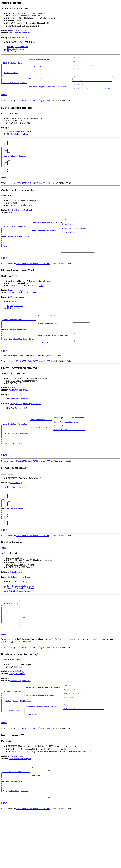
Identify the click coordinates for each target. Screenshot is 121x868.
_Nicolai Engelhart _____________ (69, 451)
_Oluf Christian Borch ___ (15, 65)
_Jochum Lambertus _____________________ (92, 90)
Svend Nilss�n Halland (16, 165)
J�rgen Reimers (15, 608)
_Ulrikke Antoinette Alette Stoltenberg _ (84, 743)
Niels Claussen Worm (14, 834)
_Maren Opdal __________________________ (92, 62)
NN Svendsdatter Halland (18, 140)
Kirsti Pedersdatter (14, 542)
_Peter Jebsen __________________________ (84, 752)
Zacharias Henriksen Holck (17, 251)
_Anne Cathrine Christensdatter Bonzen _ (92, 95)
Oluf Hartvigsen (17, 315)
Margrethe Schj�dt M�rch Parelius (26, 428)
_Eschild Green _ (82, 355)
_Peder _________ (82, 364)
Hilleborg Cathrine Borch (18, 47)
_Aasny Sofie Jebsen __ (13, 759)
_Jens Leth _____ (82, 332)
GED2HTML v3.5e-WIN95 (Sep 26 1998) (33, 106)
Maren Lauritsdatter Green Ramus (23, 310)
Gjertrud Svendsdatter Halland (20, 138)
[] (4, 380)
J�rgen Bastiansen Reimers (19, 628)
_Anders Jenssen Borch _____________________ (50, 60)
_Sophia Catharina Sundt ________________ (84, 756)
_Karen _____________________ (16, 263)
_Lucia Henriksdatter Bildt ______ (78, 237)
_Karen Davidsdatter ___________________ (92, 85)
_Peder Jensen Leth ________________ (55, 334)
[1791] (41, 303)
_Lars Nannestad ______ (41, 444)
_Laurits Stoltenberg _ (13, 736)
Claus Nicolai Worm (17, 806)
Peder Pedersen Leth (17, 308)
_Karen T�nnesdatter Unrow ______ (70, 447)
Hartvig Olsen (13, 326)
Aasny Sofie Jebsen (17, 716)
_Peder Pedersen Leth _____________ (19, 339)
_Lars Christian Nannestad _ (16, 449)
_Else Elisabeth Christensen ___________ (92, 71)
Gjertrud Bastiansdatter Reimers (20, 625)
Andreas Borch (11, 76)
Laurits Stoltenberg (16, 714)
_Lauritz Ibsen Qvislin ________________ (92, 67)
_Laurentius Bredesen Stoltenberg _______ (84, 729)
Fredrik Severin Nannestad (17, 461)
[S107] (10, 380)
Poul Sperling (16, 513)
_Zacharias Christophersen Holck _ (78, 232)
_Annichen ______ (39, 827)
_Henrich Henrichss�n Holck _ (17, 239)
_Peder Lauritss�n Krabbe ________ (78, 242)
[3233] (4, 584)
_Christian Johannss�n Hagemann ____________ (50, 83)
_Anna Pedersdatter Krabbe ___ (46, 244)
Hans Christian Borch (16, 49)
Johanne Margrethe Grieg (21, 723)
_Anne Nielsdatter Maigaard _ (16, 846)
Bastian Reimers (12, 653)
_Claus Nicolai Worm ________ (16, 823)
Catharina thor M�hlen (20, 614)
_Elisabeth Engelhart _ (41, 454)
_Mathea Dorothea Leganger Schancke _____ (84, 733)
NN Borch (11, 51)
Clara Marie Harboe (19, 37)
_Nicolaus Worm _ (39, 818)
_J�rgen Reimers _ (11, 641)
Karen (11, 225)
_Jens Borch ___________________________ (92, 58)
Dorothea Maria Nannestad (18, 423)
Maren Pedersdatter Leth (16, 351)
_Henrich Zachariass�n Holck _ (46, 235)
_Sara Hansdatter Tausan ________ (69, 456)
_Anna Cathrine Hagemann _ (15, 88)
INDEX (4, 101)
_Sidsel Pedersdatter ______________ (55, 344)
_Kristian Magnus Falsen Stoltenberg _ (44, 731)
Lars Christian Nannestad (19, 412)
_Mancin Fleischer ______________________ (84, 738)
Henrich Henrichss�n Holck (20, 222)
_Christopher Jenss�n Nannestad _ (70, 442)
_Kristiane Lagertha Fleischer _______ (44, 740)
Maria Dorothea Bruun (18, 414)
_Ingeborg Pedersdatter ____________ (55, 367)
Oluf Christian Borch (17, 30)
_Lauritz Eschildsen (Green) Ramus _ (55, 357)
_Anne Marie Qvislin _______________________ (50, 69)
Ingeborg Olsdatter (15, 323)
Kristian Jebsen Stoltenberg (18, 747)
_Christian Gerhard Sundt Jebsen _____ (44, 754)
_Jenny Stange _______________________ (44, 763)
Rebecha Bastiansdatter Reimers (21, 623)
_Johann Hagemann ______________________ (92, 81)
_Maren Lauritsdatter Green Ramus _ (19, 362)
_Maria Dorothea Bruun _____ (16, 472)
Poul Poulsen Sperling (16, 517)
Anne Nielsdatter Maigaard (20, 808)
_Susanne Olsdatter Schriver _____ (78, 246)
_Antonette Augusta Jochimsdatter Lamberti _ (50, 92)
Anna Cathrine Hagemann (20, 33)
